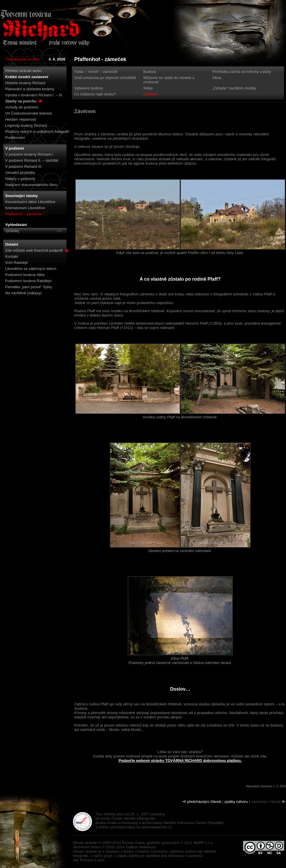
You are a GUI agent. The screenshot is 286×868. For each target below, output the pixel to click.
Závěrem (151, 94)
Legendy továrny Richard (26, 125)
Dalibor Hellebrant (141, 847)
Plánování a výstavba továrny (30, 89)
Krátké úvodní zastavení (27, 77)
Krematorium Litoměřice (25, 208)
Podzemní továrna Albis (25, 275)
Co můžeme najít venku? (95, 94)
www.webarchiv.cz (157, 827)
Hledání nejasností (21, 119)
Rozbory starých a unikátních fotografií (37, 132)
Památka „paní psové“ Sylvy (29, 287)
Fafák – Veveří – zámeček (96, 72)
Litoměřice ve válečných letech (31, 269)
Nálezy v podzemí (20, 179)
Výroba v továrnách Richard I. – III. (34, 95)
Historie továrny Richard (25, 83)
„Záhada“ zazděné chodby (234, 88)
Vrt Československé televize (29, 113)
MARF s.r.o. (204, 843)
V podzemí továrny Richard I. (29, 154)
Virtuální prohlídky (20, 173)
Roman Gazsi (133, 843)
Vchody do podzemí (22, 107)
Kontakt (12, 256)
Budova (150, 72)
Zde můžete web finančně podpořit (37, 250)
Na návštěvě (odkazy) (23, 293)
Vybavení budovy (89, 88)
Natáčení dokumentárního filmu (31, 185)
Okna (217, 78)
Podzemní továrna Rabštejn (28, 281)
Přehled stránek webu (23, 71)
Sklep (148, 88)
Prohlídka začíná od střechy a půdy (242, 72)
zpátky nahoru (236, 802)
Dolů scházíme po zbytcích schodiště (105, 78)
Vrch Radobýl (16, 263)
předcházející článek (204, 802)
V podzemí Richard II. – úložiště (32, 160)
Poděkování (15, 138)
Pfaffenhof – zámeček (23, 214)
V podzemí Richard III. (24, 167)
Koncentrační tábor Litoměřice (30, 202)
